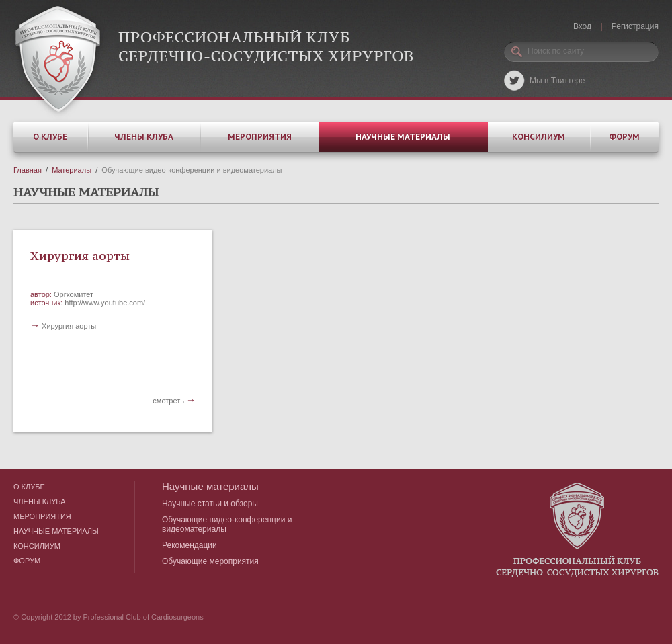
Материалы (72, 170)
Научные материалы (403, 137)
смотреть (174, 401)
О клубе (50, 137)
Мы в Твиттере (557, 81)
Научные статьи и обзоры (210, 504)
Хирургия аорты (80, 256)
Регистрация (635, 26)
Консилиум (539, 137)
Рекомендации (190, 545)
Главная (28, 170)
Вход (582, 26)
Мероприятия (260, 137)
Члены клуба (144, 137)
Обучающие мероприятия (210, 561)
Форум (624, 137)
